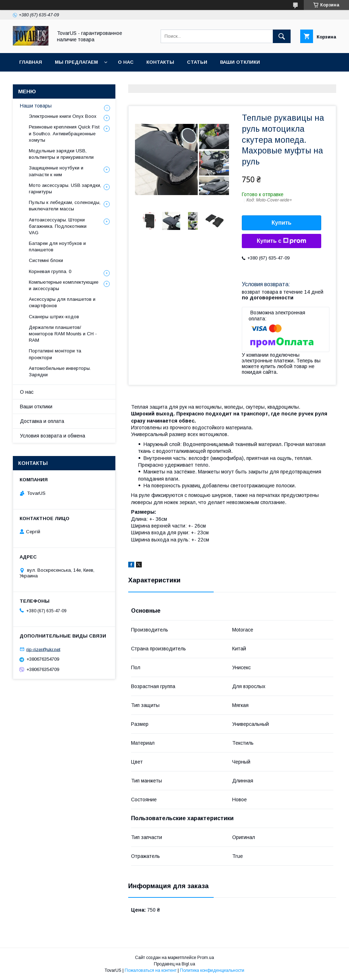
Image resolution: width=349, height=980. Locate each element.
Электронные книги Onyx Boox (63, 116)
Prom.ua (206, 958)
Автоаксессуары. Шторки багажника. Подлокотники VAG (58, 226)
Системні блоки (46, 260)
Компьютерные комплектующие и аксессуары (64, 285)
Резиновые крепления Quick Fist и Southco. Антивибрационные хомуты (64, 133)
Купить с (282, 241)
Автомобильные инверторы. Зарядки (60, 371)
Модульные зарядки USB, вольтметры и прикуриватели (61, 154)
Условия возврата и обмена (53, 436)
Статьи (197, 62)
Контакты (160, 62)
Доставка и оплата (42, 421)
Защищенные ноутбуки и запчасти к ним (56, 171)
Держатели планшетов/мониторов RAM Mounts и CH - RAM (63, 334)
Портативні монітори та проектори (55, 354)
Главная (31, 62)
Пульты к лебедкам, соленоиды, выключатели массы (65, 206)
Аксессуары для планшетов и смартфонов (62, 302)
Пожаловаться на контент (151, 970)
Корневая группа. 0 (50, 271)
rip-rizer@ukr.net (43, 649)
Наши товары (36, 106)
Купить (282, 223)
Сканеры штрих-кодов (54, 317)
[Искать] (282, 36)
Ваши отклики (240, 62)
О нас (126, 62)
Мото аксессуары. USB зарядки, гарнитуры (65, 188)
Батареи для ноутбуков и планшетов (57, 247)
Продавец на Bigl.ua (174, 964)
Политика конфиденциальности (212, 970)
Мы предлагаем (76, 62)
